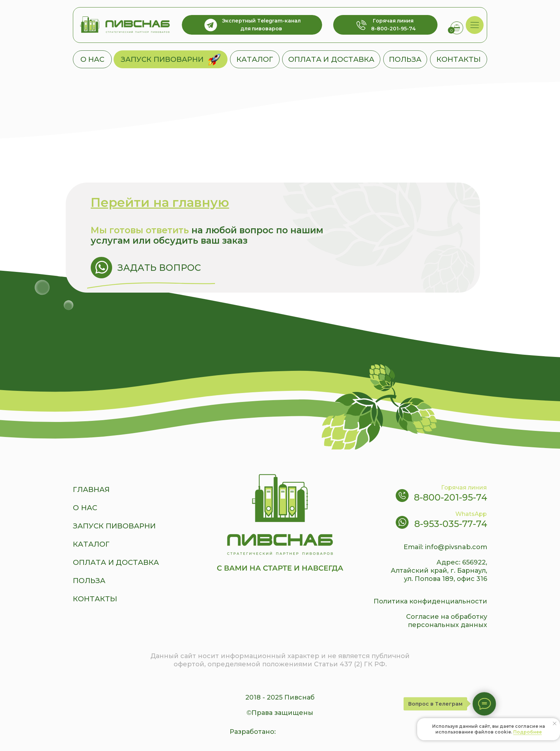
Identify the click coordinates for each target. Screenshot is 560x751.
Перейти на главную (160, 202)
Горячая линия (464, 488)
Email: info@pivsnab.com (445, 547)
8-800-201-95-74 (451, 497)
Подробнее (527, 732)
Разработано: (253, 732)
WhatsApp (471, 514)
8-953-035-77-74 (451, 524)
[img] (475, 25)
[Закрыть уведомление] (555, 723)
